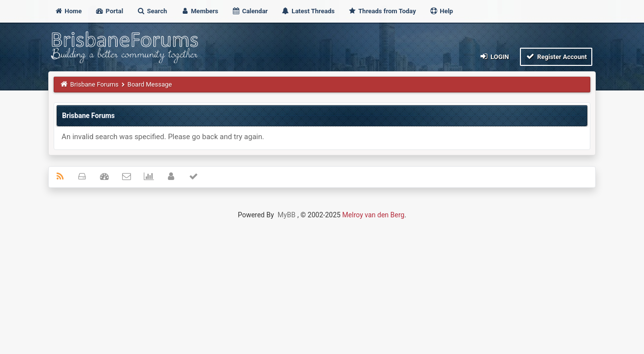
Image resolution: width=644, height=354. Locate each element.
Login (494, 56)
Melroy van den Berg (373, 215)
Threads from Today (382, 11)
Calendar (249, 11)
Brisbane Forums (95, 84)
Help (441, 11)
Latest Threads (308, 11)
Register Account (556, 56)
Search (152, 11)
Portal (109, 11)
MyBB (287, 215)
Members (200, 11)
